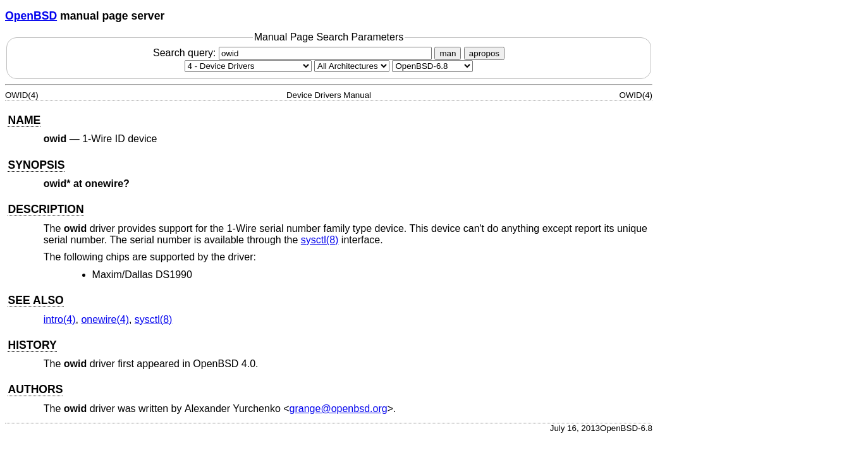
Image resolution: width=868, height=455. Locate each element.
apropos (484, 53)
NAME (24, 120)
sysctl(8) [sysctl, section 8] (320, 240)
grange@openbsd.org (339, 409)
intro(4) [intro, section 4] (60, 319)
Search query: (294, 53)
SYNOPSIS (36, 165)
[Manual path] (432, 66)
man (448, 53)
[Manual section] (248, 66)
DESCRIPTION (46, 209)
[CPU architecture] (352, 66)
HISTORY (32, 345)
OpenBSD (31, 16)
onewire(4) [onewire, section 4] (105, 319)
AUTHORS (35, 389)
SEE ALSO (35, 300)
